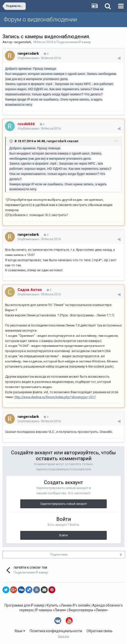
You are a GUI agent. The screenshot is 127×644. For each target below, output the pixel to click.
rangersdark (22, 42)
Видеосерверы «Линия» (88, 610)
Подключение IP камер (74, 42)
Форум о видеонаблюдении (40, 19)
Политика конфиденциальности (56, 631)
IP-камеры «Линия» (51, 610)
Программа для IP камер (24, 605)
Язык (20, 631)
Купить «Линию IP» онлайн (68, 605)
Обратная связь (100, 631)
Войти (63, 535)
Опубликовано (39, 58)
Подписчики (59, 555)
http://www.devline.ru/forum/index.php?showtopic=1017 (55, 397)
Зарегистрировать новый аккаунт (63, 504)
